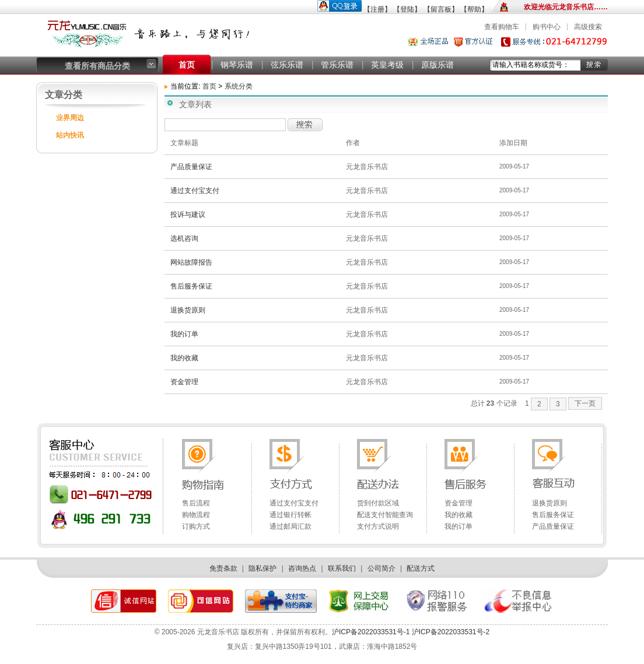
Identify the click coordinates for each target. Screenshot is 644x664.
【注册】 (377, 9)
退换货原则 (188, 310)
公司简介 (381, 568)
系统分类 (239, 86)
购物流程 (196, 515)
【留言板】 (441, 9)
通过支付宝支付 (195, 191)
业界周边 (70, 118)
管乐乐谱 (337, 65)
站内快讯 (70, 135)
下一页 (585, 403)
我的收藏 (184, 358)
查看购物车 (502, 27)
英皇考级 (387, 65)
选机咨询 (184, 238)
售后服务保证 (191, 286)
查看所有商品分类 (97, 66)
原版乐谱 (437, 65)
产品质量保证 (191, 167)
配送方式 (421, 568)
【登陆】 (407, 9)
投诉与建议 (188, 215)
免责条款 (223, 568)
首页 (187, 65)
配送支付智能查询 (385, 515)
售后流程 (196, 503)
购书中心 (547, 27)
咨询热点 (302, 568)
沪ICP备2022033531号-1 (371, 632)
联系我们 (342, 568)
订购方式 (196, 526)
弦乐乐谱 (287, 65)
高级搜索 (588, 27)
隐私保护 (262, 568)
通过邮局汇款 (290, 526)
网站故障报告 (191, 262)
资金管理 (184, 382)
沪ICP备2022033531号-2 (449, 632)
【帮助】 (474, 9)
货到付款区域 (378, 503)
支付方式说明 (378, 526)
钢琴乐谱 (237, 65)
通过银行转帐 (290, 515)
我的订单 (184, 334)
